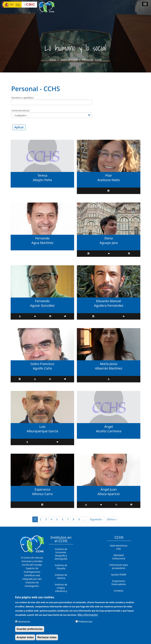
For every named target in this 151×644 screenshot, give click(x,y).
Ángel (109, 427)
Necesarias (24, 622)
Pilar (109, 175)
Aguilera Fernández (109, 305)
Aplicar (19, 127)
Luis (42, 427)
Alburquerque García (42, 431)
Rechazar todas (47, 638)
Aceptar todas (25, 638)
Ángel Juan (109, 489)
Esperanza (42, 489)
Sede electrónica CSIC (119, 547)
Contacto (119, 591)
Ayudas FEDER (119, 575)
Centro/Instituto (20, 110)
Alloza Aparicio (109, 494)
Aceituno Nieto (109, 180)
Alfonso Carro (42, 494)
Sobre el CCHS (69, 60)
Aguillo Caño (42, 368)
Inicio (53, 60)
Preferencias (85, 622)
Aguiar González (42, 305)
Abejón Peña (42, 180)
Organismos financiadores (119, 583)
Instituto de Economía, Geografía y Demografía (61, 554)
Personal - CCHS (92, 60)
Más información (88, 615)
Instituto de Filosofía (61, 567)
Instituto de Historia (61, 576)
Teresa (42, 175)
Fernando (42, 238)
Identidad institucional (119, 557)
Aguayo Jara (109, 243)
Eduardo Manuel (109, 301)
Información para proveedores (119, 566)
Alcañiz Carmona (109, 431)
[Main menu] (145, 4)
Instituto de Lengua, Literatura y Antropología (61, 589)
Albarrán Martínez (109, 368)
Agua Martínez (42, 243)
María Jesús (109, 364)
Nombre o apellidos (22, 98)
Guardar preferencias (30, 629)
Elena (109, 238)
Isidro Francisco (42, 364)
